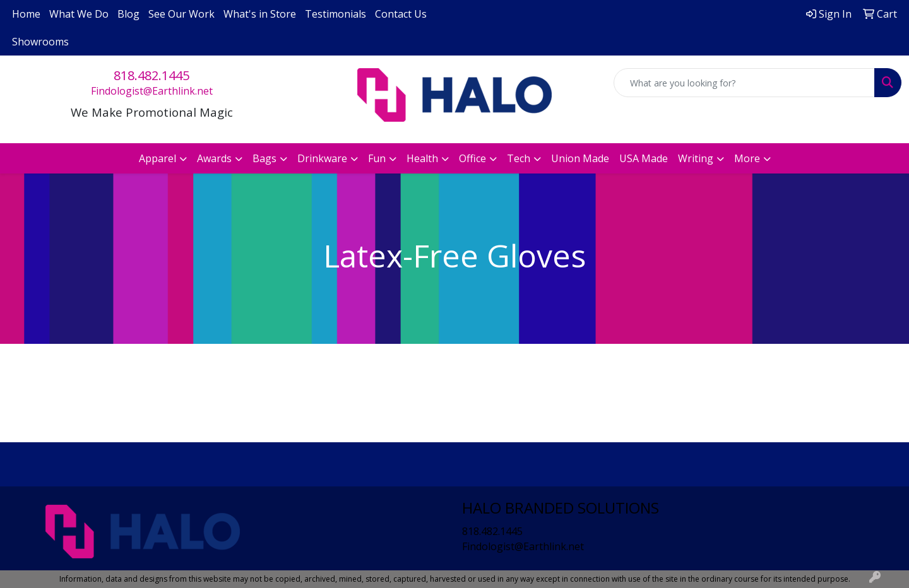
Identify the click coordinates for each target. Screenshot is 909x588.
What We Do (79, 14)
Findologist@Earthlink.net (152, 91)
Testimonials (336, 14)
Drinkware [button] (322, 158)
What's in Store (260, 14)
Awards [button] (214, 158)
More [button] (747, 158)
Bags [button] (264, 158)
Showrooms (40, 42)
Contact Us (401, 14)
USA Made (644, 158)
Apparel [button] (157, 158)
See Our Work (181, 14)
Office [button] (472, 158)
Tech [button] (519, 158)
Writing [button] (696, 158)
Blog (128, 14)
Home (26, 14)
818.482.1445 (151, 75)
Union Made (580, 158)
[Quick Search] (744, 83)
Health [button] (422, 158)
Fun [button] (377, 158)
